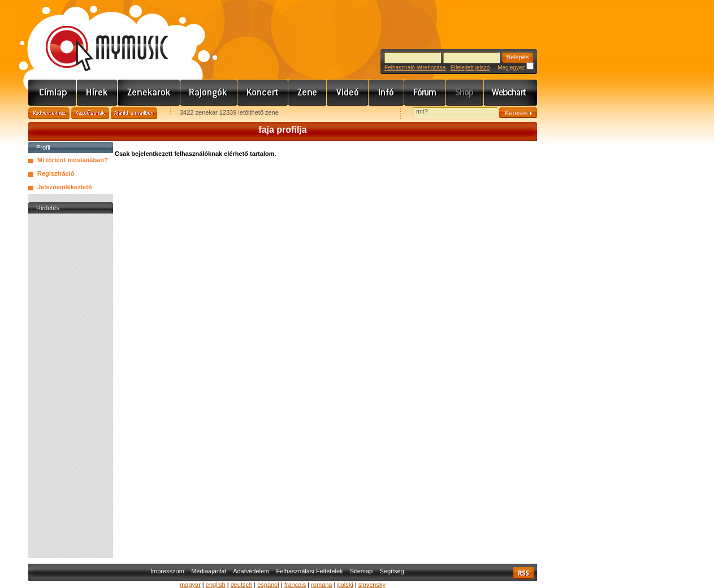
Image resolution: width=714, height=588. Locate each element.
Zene (308, 93)
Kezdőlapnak (90, 113)
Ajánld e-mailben (134, 113)
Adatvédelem (251, 571)
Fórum (425, 93)
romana (321, 585)
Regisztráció (56, 173)
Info (386, 93)
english (216, 585)
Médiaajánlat (209, 571)
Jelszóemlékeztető (65, 187)
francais (295, 585)
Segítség (391, 571)
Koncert (263, 93)
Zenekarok (149, 93)
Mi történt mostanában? (73, 160)
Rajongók (209, 93)
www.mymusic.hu (98, 37)
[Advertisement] (71, 386)
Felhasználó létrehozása (415, 67)
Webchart (510, 93)
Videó (348, 93)
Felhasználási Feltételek (310, 571)
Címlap (53, 93)
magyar (190, 585)
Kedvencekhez (49, 113)
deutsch (242, 585)
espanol (268, 585)
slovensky (372, 585)
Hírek (97, 93)
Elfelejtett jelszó (470, 67)
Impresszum (167, 571)
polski (345, 585)
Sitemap (361, 571)
